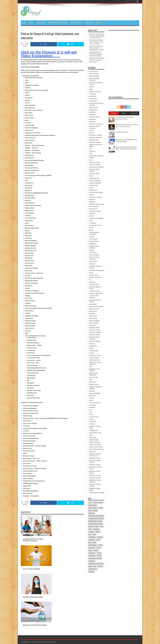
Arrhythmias (29, 98)
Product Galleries (94, 358)
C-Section (26, 431)
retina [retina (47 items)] (90, 566)
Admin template (94, 74)
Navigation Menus (94, 328)
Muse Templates (94, 323)
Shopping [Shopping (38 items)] (100, 566)
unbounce (92, 424)
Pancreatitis (29, 266)
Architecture (93, 94)
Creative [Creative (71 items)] (98, 532)
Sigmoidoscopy (32, 393)
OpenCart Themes (95, 335)
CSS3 (91, 176)
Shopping (92, 391)
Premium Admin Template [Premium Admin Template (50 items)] (95, 558)
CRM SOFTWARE (95, 165)
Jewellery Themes (95, 291)
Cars (91, 149)
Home (24, 23)
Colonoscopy (31, 350)
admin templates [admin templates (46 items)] (93, 508)
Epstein (27, 160)
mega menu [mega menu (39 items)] (92, 548)
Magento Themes (94, 309)
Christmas (92, 151)
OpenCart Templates (95, 332)
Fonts (91, 221)
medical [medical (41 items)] (101, 545)
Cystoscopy (31, 360)
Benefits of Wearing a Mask (33, 597)
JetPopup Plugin (94, 284)
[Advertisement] (124, 62)
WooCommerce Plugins (96, 447)
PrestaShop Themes (95, 355)
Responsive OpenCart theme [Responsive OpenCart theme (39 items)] (96, 564)
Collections (41, 23)
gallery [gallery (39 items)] (94, 542)
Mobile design (93, 318)
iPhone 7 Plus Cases (95, 277)
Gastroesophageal (31, 175)
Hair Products (93, 239)
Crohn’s (27, 138)
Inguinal (27, 203)
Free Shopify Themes (96, 225)
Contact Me (89, 23)
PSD (91, 367)
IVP (28, 370)
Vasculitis (28, 331)
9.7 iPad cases (94, 71)
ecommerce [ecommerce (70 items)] (92, 540)
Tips (90, 410)
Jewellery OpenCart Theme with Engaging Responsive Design (96, 54)
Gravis (34, 251)
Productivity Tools (94, 360)
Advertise (99, 23)
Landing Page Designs (96, 293)
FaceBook (92, 214)
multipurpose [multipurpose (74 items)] (92, 553)
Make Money (93, 311)
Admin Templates (94, 76)
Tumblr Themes (94, 417)
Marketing (92, 314)
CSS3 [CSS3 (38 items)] (94, 534)
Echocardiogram (32, 365)
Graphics (92, 237)
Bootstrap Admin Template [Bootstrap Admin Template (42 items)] (95, 521)
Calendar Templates (95, 142)
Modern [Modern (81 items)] (96, 550)
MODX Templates (94, 321)
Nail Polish (92, 325)
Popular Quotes (94, 351)
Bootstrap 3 (93, 112)
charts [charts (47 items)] (97, 526)
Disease (33, 138)
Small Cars (92, 396)
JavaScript (92, 282)
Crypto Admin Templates (96, 167)
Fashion (92, 216)
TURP (25, 483)
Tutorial (91, 419)
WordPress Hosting (95, 458)
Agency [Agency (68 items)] (101, 508)
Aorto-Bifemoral (28, 406)
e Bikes (91, 195)
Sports (91, 400)
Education (92, 199)
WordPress (92, 452)
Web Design (93, 437)
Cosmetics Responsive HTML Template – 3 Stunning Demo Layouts (96, 48)
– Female (37, 360)
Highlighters (93, 244)
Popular (114, 113)
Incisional (28, 198)
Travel (91, 414)
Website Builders (94, 440)
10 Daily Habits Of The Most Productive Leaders (33, 540)
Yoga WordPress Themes (97, 493)
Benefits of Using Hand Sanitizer (35, 625)
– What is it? (36, 458)
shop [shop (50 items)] (95, 566)
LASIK (25, 453)
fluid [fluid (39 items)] (90, 542)
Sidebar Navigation (95, 393)
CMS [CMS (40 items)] (90, 529)
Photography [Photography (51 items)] (92, 556)
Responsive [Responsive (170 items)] (92, 561)
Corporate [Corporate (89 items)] (91, 532)
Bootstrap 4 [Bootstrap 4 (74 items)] (92, 513)
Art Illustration (93, 99)
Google (91, 230)
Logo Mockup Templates (96, 306)
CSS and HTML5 (94, 174)
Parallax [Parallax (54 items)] (99, 553)
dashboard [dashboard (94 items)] (100, 537)
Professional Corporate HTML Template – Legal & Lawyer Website (96, 42)
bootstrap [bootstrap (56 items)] (95, 511)
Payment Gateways (95, 341)
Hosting (91, 250)
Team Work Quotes (95, 403)
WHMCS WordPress (95, 445)
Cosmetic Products (95, 162)
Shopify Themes (94, 384)
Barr (31, 160)
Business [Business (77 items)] (91, 526)
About (31, 23)
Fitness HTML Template (96, 218)
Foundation (92, 223)
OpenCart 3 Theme (95, 330)
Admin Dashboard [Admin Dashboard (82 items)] (98, 503)
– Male (37, 363)
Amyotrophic (29, 90)
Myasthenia (29, 251)
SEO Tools (92, 382)
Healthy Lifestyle (94, 241)
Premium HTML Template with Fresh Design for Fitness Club (97, 60)
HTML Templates (94, 255)
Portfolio (92, 353)
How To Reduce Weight (31, 569)
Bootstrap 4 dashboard (96, 124)
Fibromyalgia (29, 165)
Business (92, 133)
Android (91, 87)
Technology (93, 405)
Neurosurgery (27, 458)
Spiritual (92, 398)
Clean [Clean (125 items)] (102, 526)
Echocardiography (33, 368)
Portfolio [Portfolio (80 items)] (99, 556)
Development (93, 190)
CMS (91, 153)
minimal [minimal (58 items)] (99, 548)
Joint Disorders (43, 308)
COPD (27, 135)
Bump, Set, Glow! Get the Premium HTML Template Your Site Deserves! (97, 36)
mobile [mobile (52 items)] (90, 550)
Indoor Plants (93, 261)
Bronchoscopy (32, 348)
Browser (92, 130)
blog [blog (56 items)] (90, 511)
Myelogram (30, 383)
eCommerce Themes (95, 197)
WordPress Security (95, 475)
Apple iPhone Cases (95, 91)
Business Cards (94, 140)
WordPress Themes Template (58, 23)
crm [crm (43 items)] (90, 534)
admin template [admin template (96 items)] (93, 505)
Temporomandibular (31, 308)
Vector (91, 435)
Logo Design (93, 304)
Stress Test (42, 368)
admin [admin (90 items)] (90, 503)
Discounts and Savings (96, 192)
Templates (92, 407)
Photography (93, 346)
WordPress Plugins (95, 465)
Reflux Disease (42, 175)
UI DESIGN (93, 422)
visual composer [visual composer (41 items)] (93, 569)
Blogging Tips (93, 110)
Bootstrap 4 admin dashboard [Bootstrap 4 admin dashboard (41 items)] (96, 516)
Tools (91, 412)
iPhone (91, 273)
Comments (134, 113)
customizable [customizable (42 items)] (92, 537)
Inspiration (92, 264)
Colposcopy (31, 353)
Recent (124, 113)
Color (91, 160)
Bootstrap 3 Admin (95, 117)
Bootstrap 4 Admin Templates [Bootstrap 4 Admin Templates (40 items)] (96, 519)
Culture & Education (95, 181)
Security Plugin (94, 377)
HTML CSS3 (93, 253)
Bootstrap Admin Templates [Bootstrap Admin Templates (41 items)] (96, 524)
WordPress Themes (95, 478)
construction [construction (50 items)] (96, 529)
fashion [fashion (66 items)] (98, 540)
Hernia (33, 198)
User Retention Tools (95, 433)
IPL (90, 280)
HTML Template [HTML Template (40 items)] (93, 545)
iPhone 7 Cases (94, 275)
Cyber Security (94, 185)
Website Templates (95, 442)
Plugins (91, 348)
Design (91, 188)
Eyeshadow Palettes (95, 211)
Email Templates (94, 207)
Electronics (92, 202)
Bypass (36, 406)
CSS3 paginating (94, 178)
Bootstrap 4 (93, 119)
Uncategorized (93, 430)
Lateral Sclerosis (39, 90)
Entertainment (93, 209)
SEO (91, 380)
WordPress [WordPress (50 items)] (92, 572)
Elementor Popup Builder (97, 204)
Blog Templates (77, 23)
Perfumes (92, 344)
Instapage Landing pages (97, 270)
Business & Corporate (96, 135)
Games (91, 228)
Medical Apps (93, 316)
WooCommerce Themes (96, 449)
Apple (91, 89)
